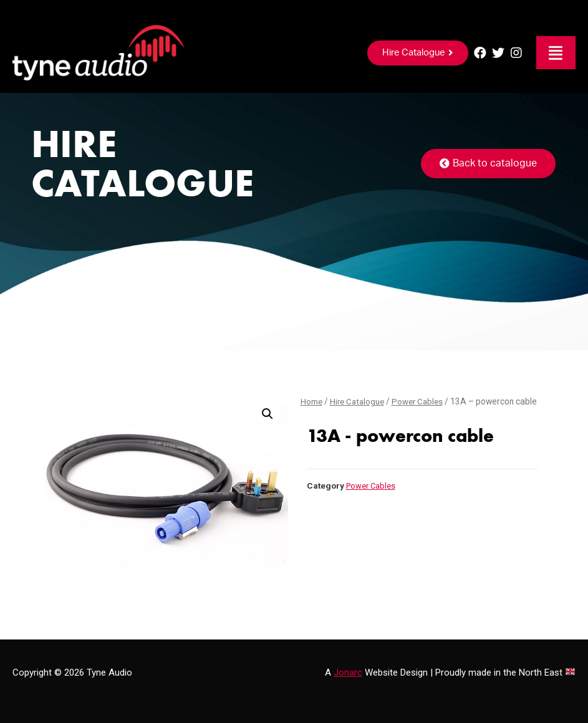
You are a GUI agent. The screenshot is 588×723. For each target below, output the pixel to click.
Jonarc (348, 673)
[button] (418, 53)
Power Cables (423, 401)
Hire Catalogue (359, 401)
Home (312, 401)
